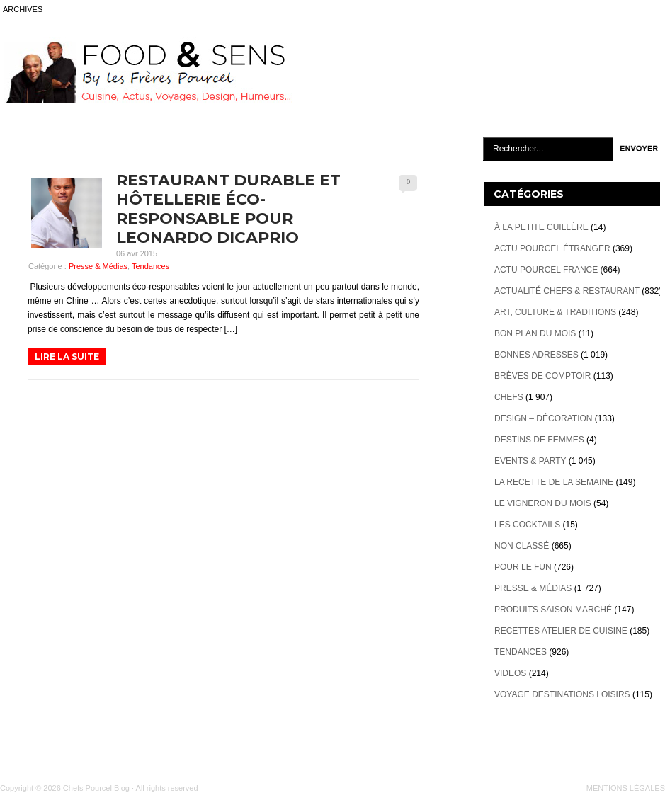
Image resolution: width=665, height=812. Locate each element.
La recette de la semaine (554, 482)
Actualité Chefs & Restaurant (567, 291)
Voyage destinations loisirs (562, 694)
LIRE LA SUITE (67, 356)
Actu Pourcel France (546, 270)
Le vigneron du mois (543, 503)
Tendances (150, 266)
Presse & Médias (98, 266)
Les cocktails (527, 525)
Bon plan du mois (535, 333)
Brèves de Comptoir (542, 376)
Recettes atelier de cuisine (561, 631)
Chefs (509, 397)
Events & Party (530, 461)
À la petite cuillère (541, 227)
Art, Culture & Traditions (555, 312)
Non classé (522, 546)
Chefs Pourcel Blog (96, 788)
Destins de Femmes (539, 440)
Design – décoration (543, 418)
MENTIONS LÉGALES (626, 788)
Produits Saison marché (553, 610)
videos (510, 673)
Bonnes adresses (536, 355)
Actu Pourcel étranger (552, 248)
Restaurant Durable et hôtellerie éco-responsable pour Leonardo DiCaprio (228, 209)
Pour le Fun (523, 567)
